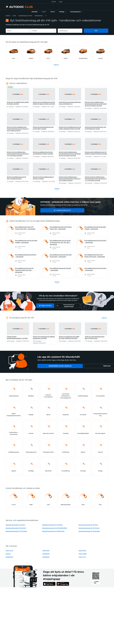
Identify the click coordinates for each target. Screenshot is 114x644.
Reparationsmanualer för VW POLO (88, 525)
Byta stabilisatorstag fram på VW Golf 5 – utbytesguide (95, 241)
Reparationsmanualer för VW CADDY (16, 528)
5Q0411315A (9, 551)
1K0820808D (46, 557)
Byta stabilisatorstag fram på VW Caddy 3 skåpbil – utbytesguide (26, 241)
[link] (35, 12)
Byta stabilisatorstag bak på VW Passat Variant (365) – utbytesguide (61, 228)
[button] (63, 12)
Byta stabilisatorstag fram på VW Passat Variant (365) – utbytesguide (25, 228)
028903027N (9, 557)
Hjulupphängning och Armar (25, 16)
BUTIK (54, 2)
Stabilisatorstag (39, 16)
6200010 (8, 554)
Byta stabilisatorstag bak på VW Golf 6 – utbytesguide (60, 269)
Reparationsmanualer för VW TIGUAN (89, 528)
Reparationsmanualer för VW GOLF (15, 525)
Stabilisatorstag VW (53, 210)
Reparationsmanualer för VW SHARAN (89, 531)
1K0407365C (46, 551)
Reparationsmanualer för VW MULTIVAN (53, 531)
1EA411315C (82, 557)
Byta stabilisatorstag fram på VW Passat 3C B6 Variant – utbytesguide (95, 256)
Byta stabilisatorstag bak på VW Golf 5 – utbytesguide (26, 256)
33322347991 (82, 551)
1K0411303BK (83, 554)
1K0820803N (46, 554)
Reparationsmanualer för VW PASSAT (52, 525)
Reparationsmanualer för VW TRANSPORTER (55, 528)
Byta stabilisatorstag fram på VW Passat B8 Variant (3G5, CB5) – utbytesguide (24, 270)
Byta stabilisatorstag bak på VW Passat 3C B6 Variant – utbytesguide (61, 256)
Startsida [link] (8, 16)
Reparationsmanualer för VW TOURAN (16, 531)
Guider (14, 16)
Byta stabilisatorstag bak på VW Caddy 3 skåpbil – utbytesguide (95, 228)
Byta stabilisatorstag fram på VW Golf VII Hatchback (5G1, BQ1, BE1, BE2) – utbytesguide (60, 242)
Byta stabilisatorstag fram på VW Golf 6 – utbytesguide (95, 269)
